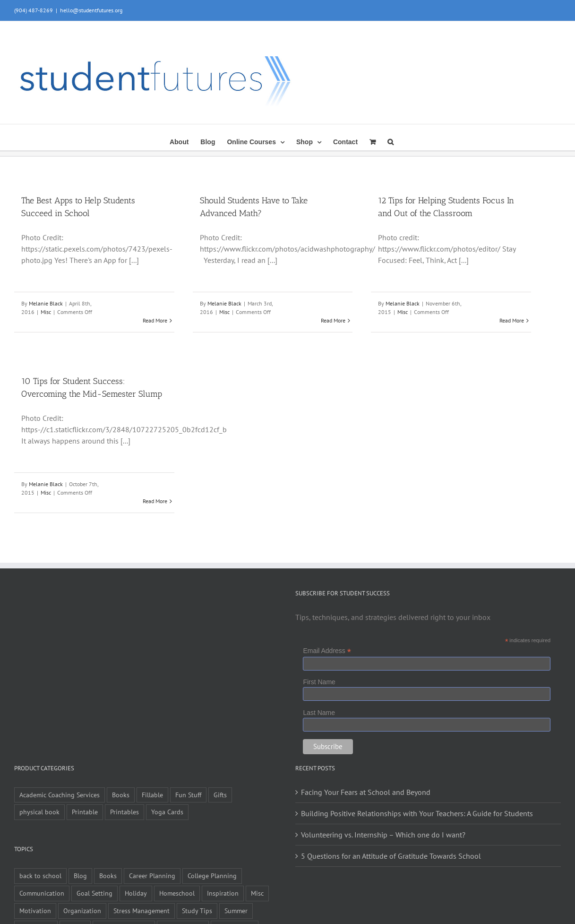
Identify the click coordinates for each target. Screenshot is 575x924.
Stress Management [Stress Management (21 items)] (142, 911)
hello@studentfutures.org (91, 10)
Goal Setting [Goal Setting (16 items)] (94, 893)
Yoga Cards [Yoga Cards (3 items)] (167, 812)
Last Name (319, 713)
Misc (46, 312)
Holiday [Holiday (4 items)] (136, 893)
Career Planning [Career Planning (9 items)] (152, 876)
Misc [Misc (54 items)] (257, 893)
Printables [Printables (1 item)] (124, 812)
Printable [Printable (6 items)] (85, 812)
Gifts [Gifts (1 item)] (220, 795)
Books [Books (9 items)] (121, 795)
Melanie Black (46, 303)
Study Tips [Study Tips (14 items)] (197, 911)
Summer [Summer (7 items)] (236, 911)
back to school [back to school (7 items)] (40, 876)
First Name (319, 682)
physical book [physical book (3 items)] (39, 812)
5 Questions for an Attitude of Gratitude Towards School (391, 856)
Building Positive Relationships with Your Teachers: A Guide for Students (417, 813)
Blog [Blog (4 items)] (80, 876)
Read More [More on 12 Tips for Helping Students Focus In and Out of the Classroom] (512, 320)
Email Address (327, 651)
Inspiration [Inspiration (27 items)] (223, 893)
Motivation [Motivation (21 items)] (35, 911)
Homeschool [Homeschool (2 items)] (177, 893)
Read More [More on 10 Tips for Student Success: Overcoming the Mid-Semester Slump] (155, 501)
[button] (390, 141)
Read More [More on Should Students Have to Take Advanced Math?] (333, 320)
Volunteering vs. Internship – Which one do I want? (383, 835)
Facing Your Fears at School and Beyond (366, 792)
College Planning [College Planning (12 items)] (212, 876)
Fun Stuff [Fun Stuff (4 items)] (188, 795)
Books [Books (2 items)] (108, 876)
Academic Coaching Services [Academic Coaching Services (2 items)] (60, 795)
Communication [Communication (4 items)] (42, 893)
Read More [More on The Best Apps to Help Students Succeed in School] (155, 320)
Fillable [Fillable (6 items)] (152, 795)
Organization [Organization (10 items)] (82, 911)
